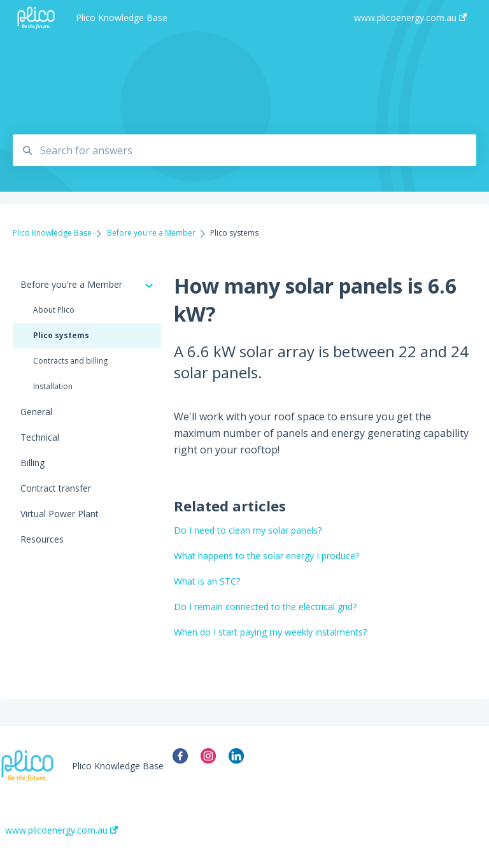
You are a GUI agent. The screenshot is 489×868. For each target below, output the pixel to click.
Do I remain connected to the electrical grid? (265, 607)
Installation (53, 386)
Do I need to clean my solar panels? (248, 530)
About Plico (54, 310)
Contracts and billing (70, 361)
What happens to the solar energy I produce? (266, 556)
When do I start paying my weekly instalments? (270, 632)
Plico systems (61, 335)
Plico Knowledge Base (122, 18)
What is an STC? (207, 581)
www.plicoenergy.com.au (61, 830)
